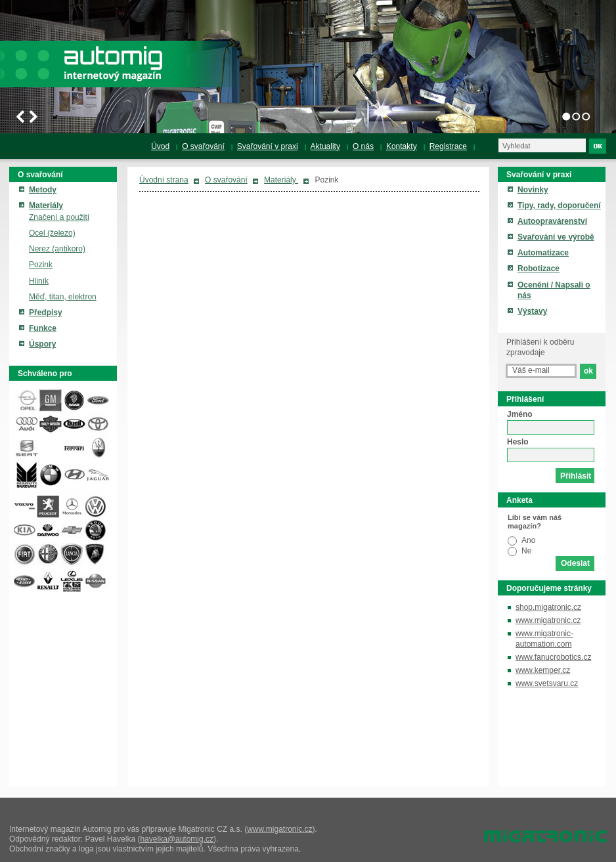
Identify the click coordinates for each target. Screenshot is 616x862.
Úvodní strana (164, 180)
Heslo (518, 442)
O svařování (226, 180)
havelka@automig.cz (177, 839)
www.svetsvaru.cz (547, 683)
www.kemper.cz (543, 670)
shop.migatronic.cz (548, 607)
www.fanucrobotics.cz (553, 657)
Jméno (520, 414)
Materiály (281, 180)
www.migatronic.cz (548, 620)
